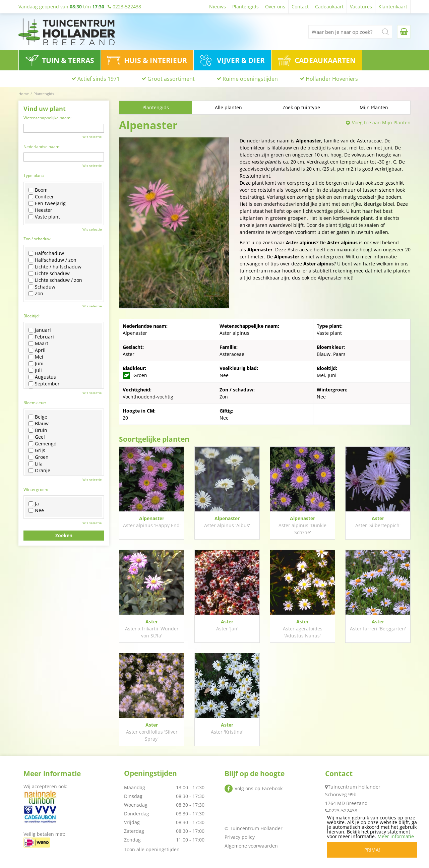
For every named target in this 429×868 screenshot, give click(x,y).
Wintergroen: (36, 489)
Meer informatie (396, 837)
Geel (37, 437)
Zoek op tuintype (301, 107)
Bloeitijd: (32, 316)
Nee (36, 510)
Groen (39, 457)
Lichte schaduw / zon (55, 280)
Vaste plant (44, 217)
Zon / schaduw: (37, 239)
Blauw (39, 424)
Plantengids (156, 107)
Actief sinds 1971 (99, 79)
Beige (38, 417)
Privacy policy (240, 837)
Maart (38, 344)
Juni (36, 364)
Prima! (372, 850)
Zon (36, 294)
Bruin (38, 430)
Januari (40, 330)
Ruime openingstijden (250, 79)
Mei (36, 357)
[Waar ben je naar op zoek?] (350, 32)
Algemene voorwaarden (251, 846)
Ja (34, 504)
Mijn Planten (374, 107)
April (37, 350)
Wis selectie (92, 137)
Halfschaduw (46, 253)
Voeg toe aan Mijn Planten (381, 122)
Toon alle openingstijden (152, 849)
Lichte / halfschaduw (55, 267)
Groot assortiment (171, 79)
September (44, 384)
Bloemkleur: (35, 403)
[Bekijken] (404, 32)
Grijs (37, 450)
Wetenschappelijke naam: (47, 118)
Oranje (39, 471)
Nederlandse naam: (42, 147)
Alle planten (228, 107)
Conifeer (41, 197)
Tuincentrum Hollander (354, 787)
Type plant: (34, 175)
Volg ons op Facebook (259, 788)
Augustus (42, 377)
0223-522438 (343, 811)
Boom (38, 190)
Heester (40, 210)
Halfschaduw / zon (52, 260)
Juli (35, 370)
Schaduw (42, 287)
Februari (41, 337)
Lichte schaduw (49, 273)
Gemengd (43, 444)
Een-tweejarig (47, 203)
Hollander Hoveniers (332, 79)
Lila (36, 464)
